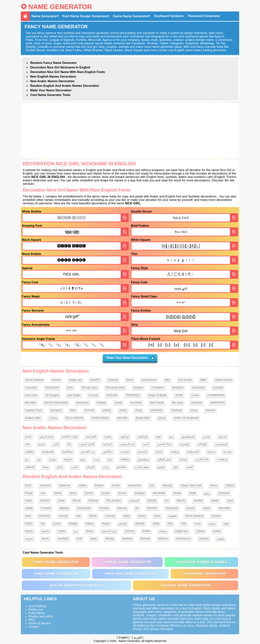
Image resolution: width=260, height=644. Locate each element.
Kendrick (45, 516)
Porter (116, 485)
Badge (73, 523)
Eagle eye (75, 380)
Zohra (123, 410)
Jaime (82, 485)
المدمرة (142, 451)
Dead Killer (143, 418)
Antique (138, 387)
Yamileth (63, 538)
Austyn (106, 493)
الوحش (123, 523)
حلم (176, 467)
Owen (57, 493)
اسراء (159, 451)
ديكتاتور (108, 451)
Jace (230, 500)
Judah (29, 508)
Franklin (46, 508)
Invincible (31, 387)
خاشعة (45, 531)
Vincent (45, 500)
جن (39, 459)
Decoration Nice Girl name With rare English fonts (68, 72)
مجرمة (227, 451)
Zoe (152, 485)
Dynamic (56, 410)
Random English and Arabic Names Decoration (65, 86)
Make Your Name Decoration (51, 90)
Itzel (79, 538)
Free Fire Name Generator (130, 574)
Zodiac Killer (33, 418)
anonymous (149, 380)
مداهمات (222, 459)
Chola (118, 402)
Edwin (146, 531)
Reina (76, 500)
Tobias (200, 531)
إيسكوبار (142, 436)
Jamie (45, 538)
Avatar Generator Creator (76, 585)
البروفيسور (188, 436)
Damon (204, 538)
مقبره (108, 436)
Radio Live (36, 609)
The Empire (113, 500)
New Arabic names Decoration (52, 81)
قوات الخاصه (69, 436)
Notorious (82, 402)
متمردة (125, 451)
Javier (215, 500)
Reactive (196, 402)
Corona (93, 395)
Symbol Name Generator (127, 562)
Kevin (214, 485)
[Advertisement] (130, 131)
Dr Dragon (52, 395)
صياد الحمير (164, 444)
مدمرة (211, 451)
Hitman (56, 380)
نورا (110, 459)
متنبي (206, 436)
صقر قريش (46, 436)
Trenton (104, 508)
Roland (93, 500)
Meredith (224, 508)
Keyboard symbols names (201, 562)
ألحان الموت (87, 444)
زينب (96, 459)
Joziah (89, 493)
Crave (195, 395)
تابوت (75, 467)
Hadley (198, 500)
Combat (218, 387)
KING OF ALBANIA (186, 418)
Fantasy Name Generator (186, 585)
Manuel (167, 485)
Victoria (130, 531)
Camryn (110, 516)
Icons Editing (37, 606)
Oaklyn (230, 485)
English (123, 637)
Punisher (136, 402)
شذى (28, 436)
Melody (140, 523)
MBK (203, 380)
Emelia (216, 516)
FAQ (32, 620)
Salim (29, 523)
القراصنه (91, 436)
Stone (162, 418)
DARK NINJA (100, 418)
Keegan (140, 493)
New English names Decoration (53, 77)
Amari (207, 508)
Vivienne (45, 485)
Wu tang (177, 402)
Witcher (163, 538)
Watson (122, 508)
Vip (43, 523)
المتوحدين (221, 444)
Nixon (90, 531)
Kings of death (157, 395)
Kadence (65, 485)
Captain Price (34, 410)
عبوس (161, 467)
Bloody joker (90, 387)
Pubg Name (37, 613)
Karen (142, 516)
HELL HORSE (74, 418)
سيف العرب (142, 467)
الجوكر (90, 467)
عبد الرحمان (127, 444)
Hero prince (184, 538)
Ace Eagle (74, 395)
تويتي (52, 459)
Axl (167, 500)
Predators (158, 387)
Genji (194, 410)
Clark (28, 500)
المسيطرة (193, 451)
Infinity (107, 410)
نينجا (46, 467)
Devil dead (157, 402)
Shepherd (172, 508)
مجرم (41, 444)
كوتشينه (185, 444)
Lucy (197, 523)
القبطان (30, 467)
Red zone (31, 395)
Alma (73, 493)
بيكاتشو (122, 467)
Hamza (63, 516)
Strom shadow (34, 380)
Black (130, 380)
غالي (56, 444)
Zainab (152, 500)
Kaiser (90, 523)
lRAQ (139, 410)
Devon (190, 508)
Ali (137, 508)
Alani (127, 516)
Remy (93, 516)
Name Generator (60, 7)
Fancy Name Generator (56, 562)
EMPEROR (218, 402)
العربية (138, 637)
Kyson (29, 531)
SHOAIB (112, 395)
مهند (158, 436)
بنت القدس (88, 451)
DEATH (95, 380)
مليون (220, 538)
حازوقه (68, 459)
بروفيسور (143, 459)
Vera (157, 516)
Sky (170, 523)
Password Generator (204, 16)
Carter (62, 531)
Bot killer (31, 402)
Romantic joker (115, 387)
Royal (29, 493)
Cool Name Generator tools (50, 95)
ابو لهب (124, 436)
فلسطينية (48, 451)
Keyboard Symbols (169, 16)
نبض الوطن (164, 459)
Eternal (145, 538)
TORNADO (133, 395)
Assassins (198, 387)
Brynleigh (159, 493)
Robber (101, 402)
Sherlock (176, 410)
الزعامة (107, 444)
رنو (27, 459)
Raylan (99, 485)
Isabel (217, 531)
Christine (224, 493)
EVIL (70, 387)
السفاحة (134, 500)
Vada (156, 523)
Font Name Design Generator (85, 16)
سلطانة (125, 459)
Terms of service (40, 623)
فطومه (172, 516)
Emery (122, 493)
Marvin (181, 500)
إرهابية (175, 451)
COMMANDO (216, 395)
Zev (43, 493)
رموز (207, 493)
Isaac (94, 538)
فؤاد (226, 523)
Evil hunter (185, 380)
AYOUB (89, 410)
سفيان (163, 531)
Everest (210, 410)
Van (78, 516)
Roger (106, 523)
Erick (28, 485)
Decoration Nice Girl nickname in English (60, 67)
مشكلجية (67, 451)
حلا (69, 444)
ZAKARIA (156, 410)
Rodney (127, 538)
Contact (34, 627)
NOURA (122, 418)
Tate (183, 523)
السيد (190, 467)
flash (73, 410)
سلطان (29, 451)
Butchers (178, 387)
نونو (83, 459)
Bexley (110, 538)
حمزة (212, 523)
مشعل (183, 459)
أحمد (146, 444)
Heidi (192, 493)
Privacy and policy (41, 616)
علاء (27, 444)
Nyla (28, 516)
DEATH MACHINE (56, 402)
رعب (106, 467)
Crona (53, 418)
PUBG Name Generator (56, 574)
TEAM (179, 395)
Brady (177, 493)
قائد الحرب (202, 459)
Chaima (113, 380)
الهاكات (202, 444)
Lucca (57, 523)
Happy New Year (191, 485)
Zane (61, 500)
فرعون (222, 436)
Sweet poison (223, 380)
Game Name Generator (130, 16)
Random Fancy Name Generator (54, 63)
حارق (60, 467)
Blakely (64, 508)
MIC (167, 380)
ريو (171, 436)
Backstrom (52, 387)
